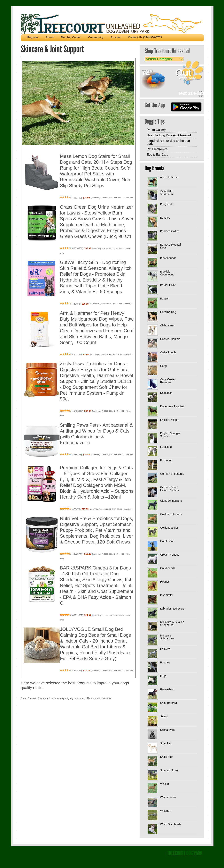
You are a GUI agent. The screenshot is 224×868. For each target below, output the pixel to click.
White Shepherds (170, 824)
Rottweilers (167, 689)
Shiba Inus (166, 757)
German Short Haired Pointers (170, 489)
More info (129, 198)
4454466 (77, 455)
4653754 (77, 354)
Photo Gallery (156, 130)
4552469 (77, 198)
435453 (76, 304)
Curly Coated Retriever (168, 381)
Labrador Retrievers (172, 609)
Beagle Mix (167, 204)
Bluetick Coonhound (167, 273)
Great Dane (167, 541)
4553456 (77, 670)
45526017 (77, 411)
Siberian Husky (169, 770)
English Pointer (169, 420)
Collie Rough (168, 352)
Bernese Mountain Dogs (171, 246)
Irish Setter (167, 595)
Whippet (165, 811)
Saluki (164, 716)
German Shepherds (172, 474)
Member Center (71, 37)
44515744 (77, 554)
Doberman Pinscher (172, 406)
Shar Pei (165, 743)
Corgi (163, 366)
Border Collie (168, 285)
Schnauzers (167, 730)
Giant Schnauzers (171, 501)
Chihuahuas (167, 325)
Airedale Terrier (169, 177)
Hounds (165, 582)
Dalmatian (166, 393)
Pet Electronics (157, 149)
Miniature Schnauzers (167, 637)
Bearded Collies (170, 231)
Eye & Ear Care (157, 155)
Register (33, 37)
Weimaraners (168, 797)
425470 (76, 509)
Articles (116, 37)
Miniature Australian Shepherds (172, 624)
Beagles (165, 218)
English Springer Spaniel (170, 435)
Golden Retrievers (171, 514)
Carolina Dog (168, 312)
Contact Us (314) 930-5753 (145, 37)
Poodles (165, 662)
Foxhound (166, 460)
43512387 (77, 615)
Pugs (163, 676)
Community (96, 37)
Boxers (164, 299)
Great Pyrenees (170, 555)
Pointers (165, 649)
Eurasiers (166, 447)
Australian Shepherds (167, 192)
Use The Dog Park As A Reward (169, 135)
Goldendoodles (169, 528)
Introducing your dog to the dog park (168, 142)
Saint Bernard (168, 703)
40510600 (77, 248)
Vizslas (164, 784)
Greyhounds (167, 568)
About (50, 37)
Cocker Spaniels (170, 339)
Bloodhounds (168, 258)
